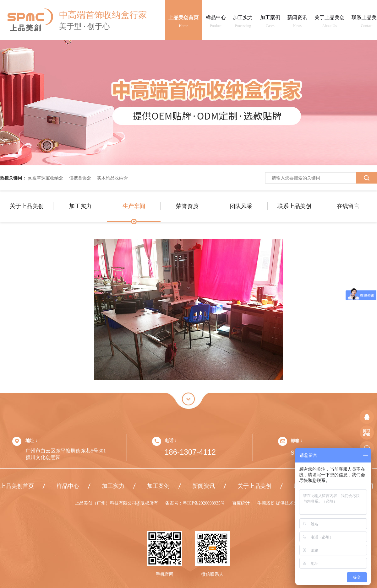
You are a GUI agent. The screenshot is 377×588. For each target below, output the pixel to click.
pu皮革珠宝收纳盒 (46, 178)
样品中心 (216, 23)
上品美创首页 (183, 23)
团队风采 (241, 206)
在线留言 (348, 206)
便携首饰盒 (80, 178)
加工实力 (243, 23)
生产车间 (134, 206)
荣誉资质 (187, 206)
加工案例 (270, 23)
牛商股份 (267, 503)
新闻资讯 (297, 23)
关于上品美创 (330, 23)
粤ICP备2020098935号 (204, 503)
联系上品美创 (294, 206)
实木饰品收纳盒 (112, 178)
